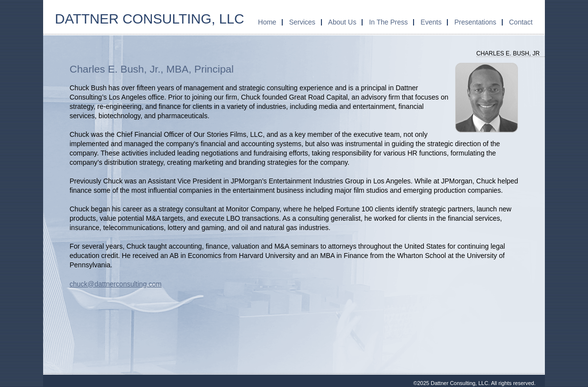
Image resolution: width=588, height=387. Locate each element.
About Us (343, 22)
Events (431, 22)
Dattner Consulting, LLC (149, 19)
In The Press (388, 22)
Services (302, 22)
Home (267, 22)
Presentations (475, 22)
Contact (521, 22)
